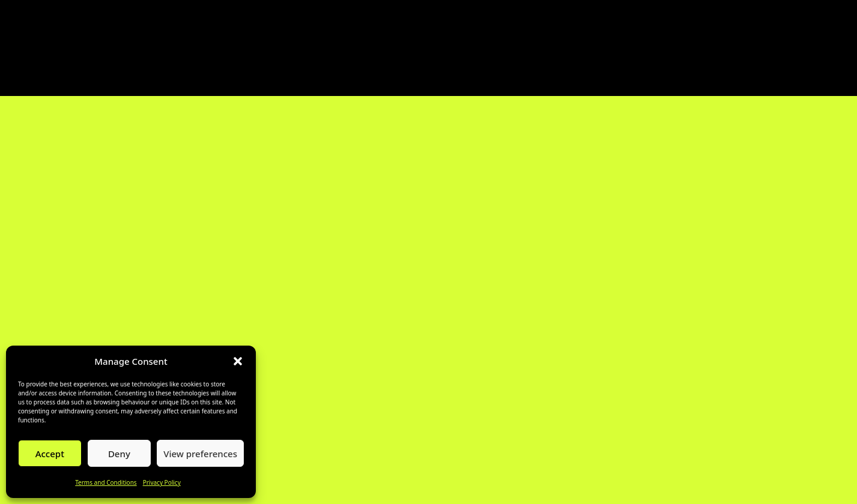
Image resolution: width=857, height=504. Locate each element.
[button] (238, 361)
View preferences (200, 454)
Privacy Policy (162, 482)
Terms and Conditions (106, 482)
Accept (50, 454)
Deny (119, 454)
